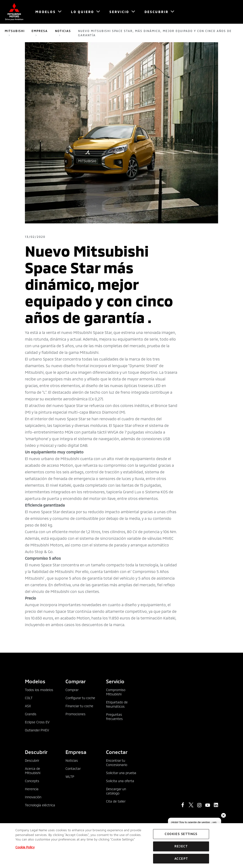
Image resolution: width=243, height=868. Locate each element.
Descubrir (32, 760)
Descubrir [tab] (36, 752)
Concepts (32, 781)
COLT (29, 698)
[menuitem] (46, 12)
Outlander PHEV (37, 730)
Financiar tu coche (79, 706)
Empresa (40, 31)
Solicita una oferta (120, 781)
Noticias (63, 31)
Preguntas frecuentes (114, 717)
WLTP (70, 777)
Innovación (33, 797)
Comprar (72, 690)
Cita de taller (116, 801)
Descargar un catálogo (116, 791)
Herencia (32, 789)
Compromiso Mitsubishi (116, 692)
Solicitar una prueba (121, 773)
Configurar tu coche (80, 698)
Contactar (73, 769)
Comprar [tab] (76, 681)
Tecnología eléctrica (40, 805)
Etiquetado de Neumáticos (117, 704)
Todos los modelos (39, 690)
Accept (181, 861)
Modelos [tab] (35, 681)
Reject (181, 849)
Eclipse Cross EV (37, 722)
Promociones (75, 714)
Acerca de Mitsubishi (33, 771)
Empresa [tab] (76, 752)
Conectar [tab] (117, 752)
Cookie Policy (25, 850)
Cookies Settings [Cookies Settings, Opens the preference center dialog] (181, 837)
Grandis (31, 714)
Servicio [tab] (115, 681)
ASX (28, 706)
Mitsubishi (15, 31)
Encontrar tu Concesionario (117, 763)
